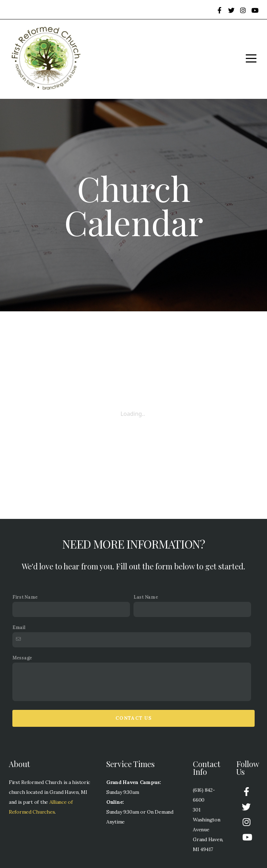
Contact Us (133, 718)
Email (19, 627)
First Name (25, 597)
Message (22, 658)
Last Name (146, 597)
